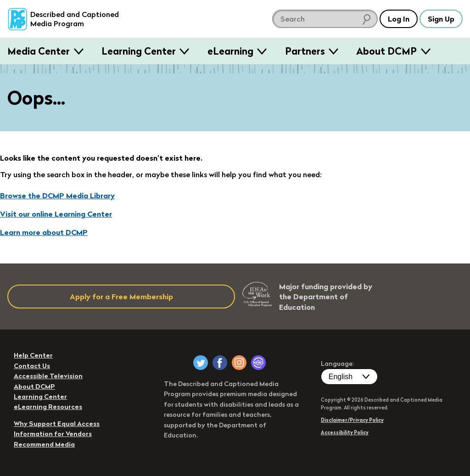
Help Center (33, 355)
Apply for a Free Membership (121, 297)
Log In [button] (399, 19)
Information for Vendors (53, 434)
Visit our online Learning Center (56, 214)
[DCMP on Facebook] (220, 363)
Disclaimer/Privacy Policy (352, 420)
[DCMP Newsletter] (258, 363)
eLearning (230, 51)
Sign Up (441, 19)
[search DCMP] (325, 19)
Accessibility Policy (345, 432)
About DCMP (386, 51)
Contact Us (32, 366)
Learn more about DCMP (44, 232)
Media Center (39, 51)
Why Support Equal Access (57, 424)
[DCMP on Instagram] (239, 363)
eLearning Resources (48, 407)
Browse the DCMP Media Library (57, 196)
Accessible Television (48, 376)
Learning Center (139, 51)
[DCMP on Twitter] (201, 363)
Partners (305, 51)
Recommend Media (44, 444)
